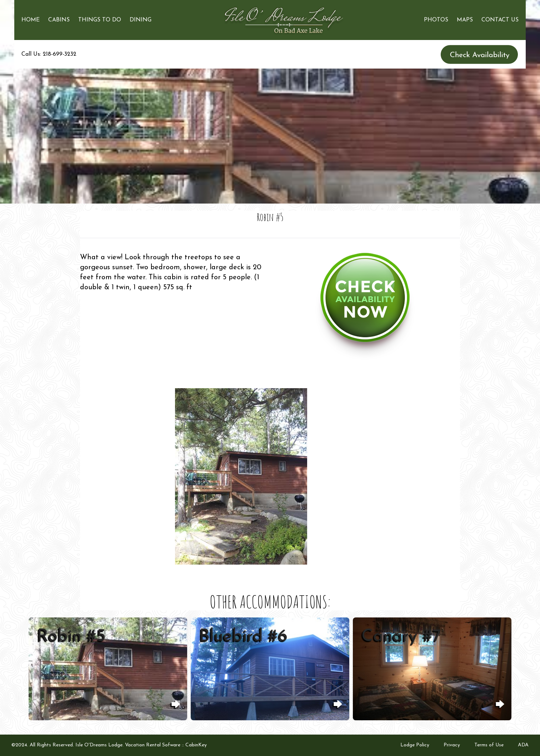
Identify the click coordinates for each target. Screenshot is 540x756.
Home (31, 20)
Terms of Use (489, 745)
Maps (465, 20)
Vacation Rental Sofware (153, 745)
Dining (141, 20)
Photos (436, 20)
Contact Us (500, 20)
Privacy (452, 745)
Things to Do (100, 20)
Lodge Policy (415, 745)
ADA (523, 745)
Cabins (59, 20)
